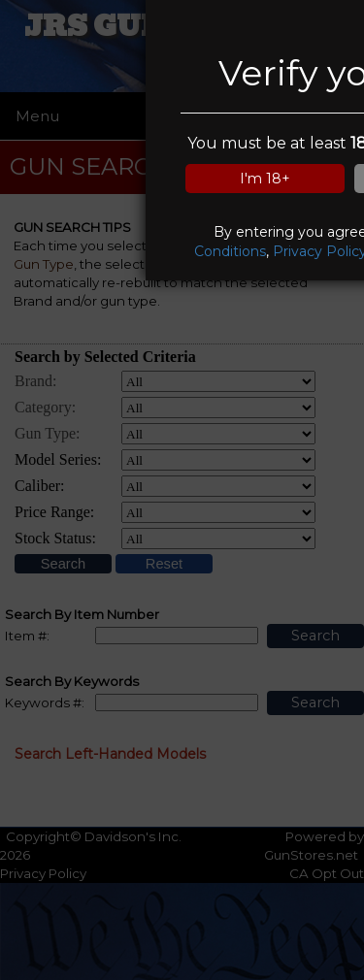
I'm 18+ (265, 179)
